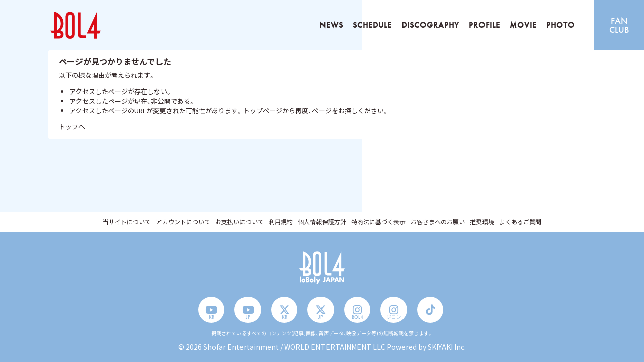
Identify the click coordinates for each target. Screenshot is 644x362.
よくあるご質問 (520, 221)
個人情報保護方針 (322, 221)
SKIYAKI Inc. (447, 347)
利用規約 (281, 221)
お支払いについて (239, 221)
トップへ (72, 126)
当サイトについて (127, 221)
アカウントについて (183, 221)
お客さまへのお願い (438, 221)
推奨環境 (482, 221)
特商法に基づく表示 (378, 221)
